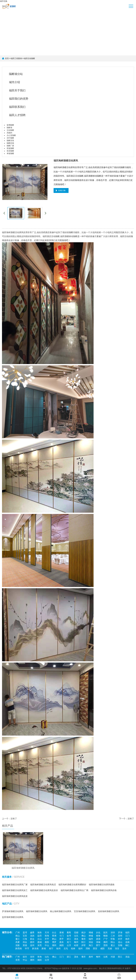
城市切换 (4, 1)
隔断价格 (10, 143)
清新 (18, 945)
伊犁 (83, 945)
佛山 (83, 936)
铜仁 (127, 945)
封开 (120, 939)
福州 (80, 949)
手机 (85, 976)
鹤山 (54, 939)
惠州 (32, 942)
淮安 (117, 949)
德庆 (127, 939)
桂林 (73, 949)
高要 (18, 942)
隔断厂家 (10, 146)
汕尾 (105, 957)
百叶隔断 (10, 138)
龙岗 (32, 936)
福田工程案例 (16, 58)
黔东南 (35, 949)
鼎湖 (98, 939)
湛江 (69, 939)
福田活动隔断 (29, 58)
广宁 (105, 939)
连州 (32, 945)
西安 (95, 949)
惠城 (40, 942)
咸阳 (102, 949)
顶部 (119, 976)
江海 (25, 939)
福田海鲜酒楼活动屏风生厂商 (74, 891)
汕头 (76, 936)
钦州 (58, 949)
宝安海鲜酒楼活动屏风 (85, 912)
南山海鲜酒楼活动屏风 (61, 912)
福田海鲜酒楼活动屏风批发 (15, 897)
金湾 (69, 936)
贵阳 (105, 945)
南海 (98, 936)
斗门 (62, 936)
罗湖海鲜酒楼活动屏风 (13, 912)
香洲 (54, 936)
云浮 (69, 945)
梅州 (76, 942)
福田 (127, 933)
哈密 (76, 945)
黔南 (44, 949)
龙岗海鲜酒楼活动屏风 (109, 912)
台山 (40, 939)
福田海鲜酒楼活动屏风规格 (102, 885)
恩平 (62, 939)
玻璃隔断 (10, 125)
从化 (98, 933)
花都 (76, 933)
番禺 (69, 933)
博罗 (54, 942)
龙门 (69, 942)
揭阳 (62, 945)
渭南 (88, 949)
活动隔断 (10, 130)
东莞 (40, 945)
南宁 (51, 949)
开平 (47, 939)
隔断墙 (9, 128)
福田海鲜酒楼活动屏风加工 (15, 891)
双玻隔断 (10, 148)
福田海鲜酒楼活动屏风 (37, 912)
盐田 (40, 936)
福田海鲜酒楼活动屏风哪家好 (72, 885)
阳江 (83, 942)
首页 (7, 58)
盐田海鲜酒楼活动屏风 (13, 918)
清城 (98, 942)
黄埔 (62, 933)
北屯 (66, 949)
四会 (25, 942)
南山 (18, 936)
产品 (51, 976)
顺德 (105, 936)
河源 (113, 957)
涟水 (124, 949)
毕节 (27, 949)
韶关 (105, 933)
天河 (47, 933)
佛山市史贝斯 (104, 969)
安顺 (120, 945)
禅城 (91, 936)
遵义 (113, 945)
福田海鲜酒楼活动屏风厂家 (15, 885)
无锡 (110, 949)
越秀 (32, 933)
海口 (91, 945)
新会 (32, 939)
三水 (113, 936)
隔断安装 (10, 141)
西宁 (98, 945)
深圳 (113, 933)
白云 (54, 933)
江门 (127, 936)
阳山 (113, 942)
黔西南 (19, 949)
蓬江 (18, 939)
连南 (127, 942)
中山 (47, 945)
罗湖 (120, 933)
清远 (91, 942)
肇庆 (83, 939)
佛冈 (105, 942)
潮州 (54, 945)
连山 (120, 942)
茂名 (76, 939)
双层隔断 (10, 151)
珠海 (47, 936)
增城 (91, 933)
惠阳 (47, 942)
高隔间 (9, 133)
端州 (91, 939)
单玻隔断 (10, 153)
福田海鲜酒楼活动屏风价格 (104, 891)
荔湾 (25, 933)
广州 (18, 933)
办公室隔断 (11, 135)
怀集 (113, 939)
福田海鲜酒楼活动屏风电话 (43, 885)
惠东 (62, 942)
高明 (120, 936)
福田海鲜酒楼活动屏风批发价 (44, 891)
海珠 (40, 933)
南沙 (83, 933)
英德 (25, 945)
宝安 (25, 936)
